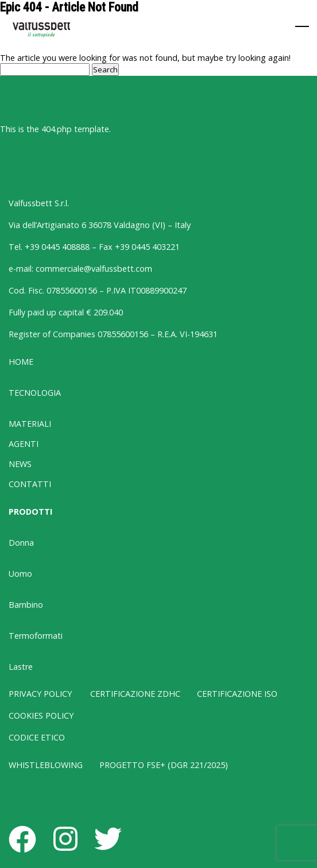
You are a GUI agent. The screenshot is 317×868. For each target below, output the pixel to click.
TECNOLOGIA (35, 393)
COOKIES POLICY (41, 715)
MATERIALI (30, 424)
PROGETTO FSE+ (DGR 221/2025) (164, 765)
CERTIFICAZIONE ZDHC (135, 694)
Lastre (21, 667)
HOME (21, 362)
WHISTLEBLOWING (46, 765)
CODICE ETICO (37, 737)
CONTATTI (30, 484)
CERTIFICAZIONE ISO (237, 694)
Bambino (26, 605)
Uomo (20, 574)
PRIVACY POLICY (40, 694)
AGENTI (24, 444)
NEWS (20, 464)
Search (105, 70)
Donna (21, 543)
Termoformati (36, 636)
